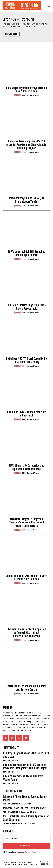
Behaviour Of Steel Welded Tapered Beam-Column (25, 798)
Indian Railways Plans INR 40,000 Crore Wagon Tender (26, 200)
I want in (27, 846)
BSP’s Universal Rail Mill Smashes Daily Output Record (26, 253)
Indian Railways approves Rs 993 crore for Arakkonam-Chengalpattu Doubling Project (26, 145)
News (18, 95)
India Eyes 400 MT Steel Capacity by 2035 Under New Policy (26, 360)
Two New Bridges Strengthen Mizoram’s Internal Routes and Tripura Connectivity (26, 522)
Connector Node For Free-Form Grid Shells (24, 808)
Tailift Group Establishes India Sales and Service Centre (26, 688)
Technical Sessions (11, 804)
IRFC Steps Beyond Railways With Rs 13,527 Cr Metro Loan (26, 90)
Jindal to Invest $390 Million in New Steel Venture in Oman (26, 577)
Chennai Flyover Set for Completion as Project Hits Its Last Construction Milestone (26, 633)
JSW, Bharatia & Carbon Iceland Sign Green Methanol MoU (26, 467)
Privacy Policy (31, 852)
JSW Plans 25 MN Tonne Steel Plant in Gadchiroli (26, 414)
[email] (26, 838)
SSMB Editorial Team (30, 95)
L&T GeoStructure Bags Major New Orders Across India (26, 307)
